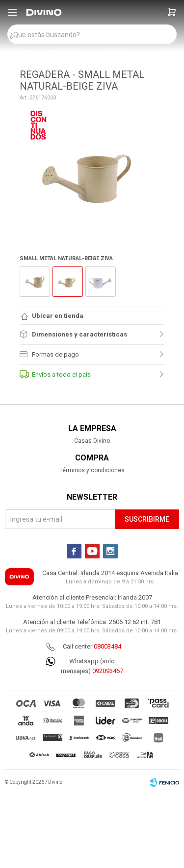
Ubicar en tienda (58, 316)
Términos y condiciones (92, 470)
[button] (172, 12)
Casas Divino (92, 441)
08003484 (107, 646)
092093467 (108, 671)
